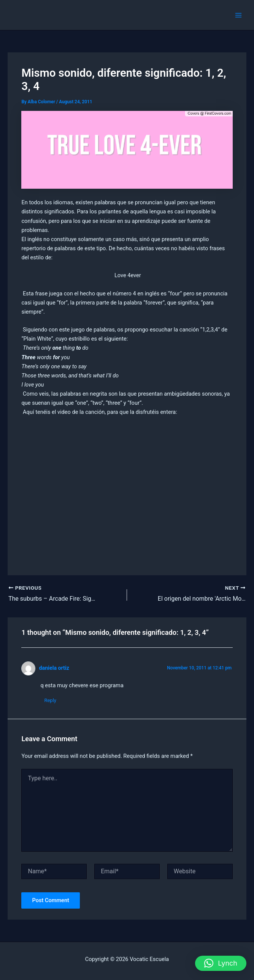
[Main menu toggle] (238, 15)
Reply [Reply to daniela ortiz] (50, 700)
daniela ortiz (54, 668)
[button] (221, 963)
